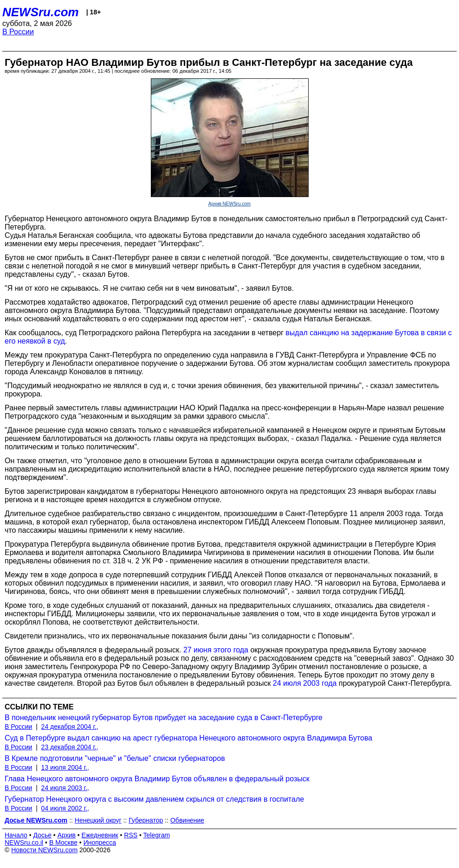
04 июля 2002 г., (65, 808)
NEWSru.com (41, 12)
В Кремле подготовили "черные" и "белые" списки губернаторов (115, 758)
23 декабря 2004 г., (70, 747)
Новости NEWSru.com (44, 850)
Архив (67, 835)
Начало (16, 835)
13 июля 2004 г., (65, 767)
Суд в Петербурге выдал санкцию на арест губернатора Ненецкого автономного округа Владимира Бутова (188, 738)
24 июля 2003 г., (65, 788)
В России (18, 32)
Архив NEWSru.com (229, 204)
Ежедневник (100, 835)
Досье (42, 835)
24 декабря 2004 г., (70, 727)
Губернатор (146, 820)
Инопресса (100, 842)
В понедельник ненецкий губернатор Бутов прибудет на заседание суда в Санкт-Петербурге (164, 718)
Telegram (157, 835)
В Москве (63, 842)
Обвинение (187, 820)
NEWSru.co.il (24, 842)
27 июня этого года (216, 650)
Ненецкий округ (98, 820)
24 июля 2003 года (305, 683)
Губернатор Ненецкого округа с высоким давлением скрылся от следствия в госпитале (154, 799)
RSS (131, 835)
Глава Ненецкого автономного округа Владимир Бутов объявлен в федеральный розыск (157, 779)
